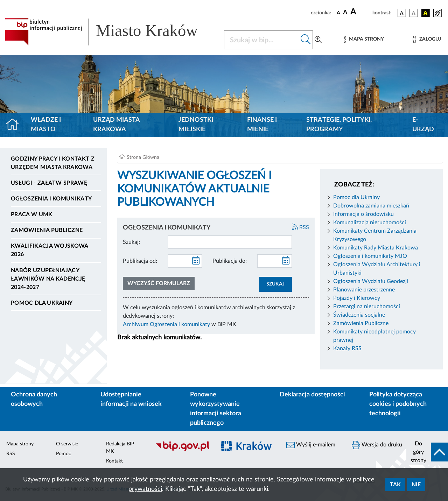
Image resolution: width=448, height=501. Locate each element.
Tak (395, 485)
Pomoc (64, 454)
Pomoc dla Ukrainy (42, 303)
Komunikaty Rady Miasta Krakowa (376, 248)
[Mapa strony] (364, 39)
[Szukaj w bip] (306, 40)
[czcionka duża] (360, 12)
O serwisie (67, 444)
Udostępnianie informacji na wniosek (131, 399)
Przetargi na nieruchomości (367, 306)
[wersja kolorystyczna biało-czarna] (414, 13)
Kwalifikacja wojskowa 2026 (50, 250)
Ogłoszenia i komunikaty (51, 199)
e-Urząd (423, 125)
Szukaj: (131, 242)
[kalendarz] (196, 261)
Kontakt (114, 461)
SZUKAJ (275, 284)
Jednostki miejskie (196, 125)
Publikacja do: (230, 261)
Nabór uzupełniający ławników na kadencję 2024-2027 (48, 279)
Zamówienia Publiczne (361, 323)
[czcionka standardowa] (338, 13)
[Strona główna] (15, 125)
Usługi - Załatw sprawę (49, 183)
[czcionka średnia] (345, 13)
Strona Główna (143, 157)
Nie (416, 485)
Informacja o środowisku (363, 214)
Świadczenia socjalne (359, 315)
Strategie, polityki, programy (339, 125)
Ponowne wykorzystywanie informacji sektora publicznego (216, 409)
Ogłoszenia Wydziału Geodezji (371, 281)
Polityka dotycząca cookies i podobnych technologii (398, 404)
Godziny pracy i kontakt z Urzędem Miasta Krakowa (53, 163)
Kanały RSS (347, 348)
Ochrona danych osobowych (34, 399)
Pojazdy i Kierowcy (357, 298)
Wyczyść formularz (159, 283)
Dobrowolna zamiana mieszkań (371, 206)
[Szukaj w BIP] (261, 40)
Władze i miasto (46, 125)
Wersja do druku (377, 445)
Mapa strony (20, 444)
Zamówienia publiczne (47, 230)
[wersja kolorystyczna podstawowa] (402, 13)
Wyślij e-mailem (311, 445)
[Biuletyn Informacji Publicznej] (182, 450)
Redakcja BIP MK (120, 448)
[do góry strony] (427, 452)
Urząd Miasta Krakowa (116, 125)
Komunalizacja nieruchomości (370, 223)
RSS (301, 227)
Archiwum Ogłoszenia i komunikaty (166, 324)
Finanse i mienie (262, 125)
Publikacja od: (140, 261)
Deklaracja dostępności (312, 395)
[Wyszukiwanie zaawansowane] (318, 40)
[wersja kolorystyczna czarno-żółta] (426, 13)
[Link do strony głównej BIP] (110, 32)
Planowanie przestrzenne (364, 290)
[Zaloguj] (427, 39)
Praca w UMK (32, 214)
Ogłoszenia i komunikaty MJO (370, 256)
